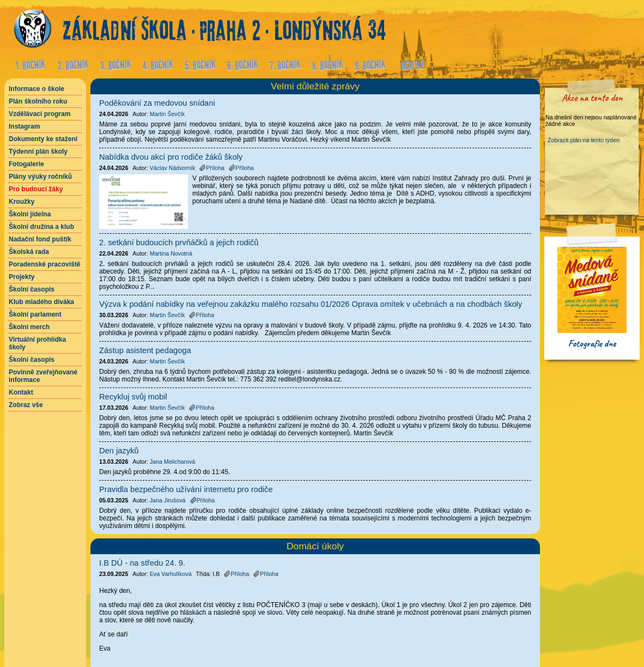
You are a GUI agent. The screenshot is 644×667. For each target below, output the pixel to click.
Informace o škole (37, 89)
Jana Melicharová (173, 462)
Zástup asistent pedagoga (145, 350)
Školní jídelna (30, 214)
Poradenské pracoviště (44, 264)
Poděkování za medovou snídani (157, 103)
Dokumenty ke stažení (43, 139)
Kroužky (22, 202)
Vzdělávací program (40, 114)
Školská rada (29, 252)
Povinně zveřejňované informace (43, 376)
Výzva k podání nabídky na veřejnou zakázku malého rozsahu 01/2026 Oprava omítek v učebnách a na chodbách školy (311, 304)
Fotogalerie (26, 164)
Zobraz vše (26, 405)
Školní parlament (35, 314)
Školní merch (29, 327)
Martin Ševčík (168, 114)
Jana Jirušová (168, 500)
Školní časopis (32, 289)
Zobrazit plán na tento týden (584, 140)
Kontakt (21, 392)
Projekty (22, 277)
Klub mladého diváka (41, 302)
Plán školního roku (38, 101)
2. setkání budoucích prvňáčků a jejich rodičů (179, 242)
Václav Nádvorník (173, 168)
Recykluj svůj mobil (133, 397)
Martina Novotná (171, 253)
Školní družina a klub (41, 227)
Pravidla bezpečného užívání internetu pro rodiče (186, 489)
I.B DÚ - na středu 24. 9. (142, 563)
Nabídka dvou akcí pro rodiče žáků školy (171, 157)
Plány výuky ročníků (40, 177)
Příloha (236, 574)
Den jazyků (119, 451)
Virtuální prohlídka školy (37, 343)
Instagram (24, 126)
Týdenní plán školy (38, 151)
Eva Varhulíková (171, 574)
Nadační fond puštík (40, 239)
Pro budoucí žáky (36, 189)
